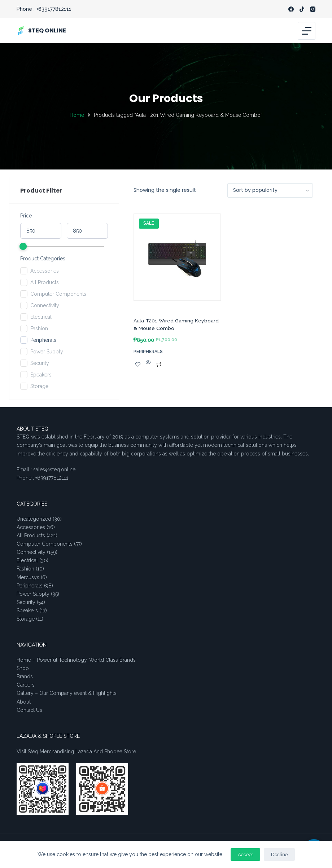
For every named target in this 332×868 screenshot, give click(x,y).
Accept (245, 854)
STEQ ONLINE (47, 30)
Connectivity (45, 305)
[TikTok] (302, 9)
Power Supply (47, 352)
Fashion (39, 329)
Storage (39, 386)
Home (77, 115)
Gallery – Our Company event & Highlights (67, 693)
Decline (279, 854)
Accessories (45, 271)
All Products (45, 282)
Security (40, 363)
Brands (25, 677)
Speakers (41, 375)
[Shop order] (270, 190)
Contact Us (29, 710)
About (24, 702)
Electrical (41, 317)
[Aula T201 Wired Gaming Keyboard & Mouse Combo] (177, 261)
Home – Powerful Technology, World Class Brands (76, 660)
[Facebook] (291, 9)
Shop (23, 668)
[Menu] (307, 31)
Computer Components (58, 294)
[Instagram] (313, 9)
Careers (26, 685)
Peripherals (43, 340)
